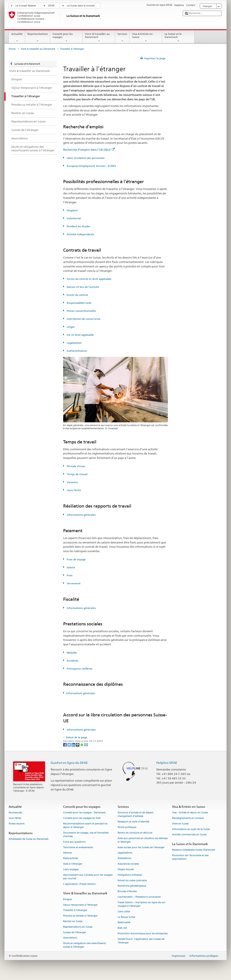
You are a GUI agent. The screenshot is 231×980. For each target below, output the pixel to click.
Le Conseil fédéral (26, 6)
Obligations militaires (130, 875)
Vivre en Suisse (180, 824)
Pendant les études (78, 226)
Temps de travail (77, 474)
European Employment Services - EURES (91, 166)
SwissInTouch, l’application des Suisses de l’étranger (141, 941)
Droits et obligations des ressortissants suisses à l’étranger (84, 945)
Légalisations (125, 853)
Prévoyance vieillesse (79, 669)
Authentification (77, 351)
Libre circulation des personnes (85, 158)
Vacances (72, 482)
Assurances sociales (128, 864)
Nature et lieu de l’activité (82, 287)
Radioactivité (70, 858)
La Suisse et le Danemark (178, 38)
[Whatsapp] (82, 744)
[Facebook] (65, 744)
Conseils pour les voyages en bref (82, 818)
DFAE (51, 6)
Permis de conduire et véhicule (135, 833)
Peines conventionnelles (81, 311)
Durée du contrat (77, 295)
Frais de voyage (76, 559)
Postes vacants (17, 824)
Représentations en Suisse (78, 927)
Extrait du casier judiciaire (132, 880)
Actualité (17, 38)
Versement (73, 583)
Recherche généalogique (132, 886)
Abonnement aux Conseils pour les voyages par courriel (88, 877)
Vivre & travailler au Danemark (99, 38)
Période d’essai (76, 466)
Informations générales (81, 515)
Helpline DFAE (167, 763)
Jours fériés (73, 490)
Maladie (71, 653)
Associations (70, 938)
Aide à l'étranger (73, 864)
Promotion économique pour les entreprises (143, 934)
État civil (122, 928)
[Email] (86, 744)
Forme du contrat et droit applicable (89, 279)
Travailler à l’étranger (75, 910)
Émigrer (68, 899)
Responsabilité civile (79, 303)
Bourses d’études (127, 892)
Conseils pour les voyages (66, 38)
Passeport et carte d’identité (133, 822)
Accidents (72, 661)
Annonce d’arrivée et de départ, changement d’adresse (136, 815)
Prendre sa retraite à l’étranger (80, 916)
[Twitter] (69, 744)
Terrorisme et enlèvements (78, 847)
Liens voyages (71, 869)
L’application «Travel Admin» (80, 884)
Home (12, 49)
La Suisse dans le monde (81, 6)
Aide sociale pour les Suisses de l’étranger (141, 847)
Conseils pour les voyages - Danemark (84, 813)
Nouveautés (15, 813)
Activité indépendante (80, 234)
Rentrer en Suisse (73, 921)
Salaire (71, 567)
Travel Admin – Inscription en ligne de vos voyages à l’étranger (141, 904)
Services (122, 38)
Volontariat (73, 218)
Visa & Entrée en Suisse (146, 38)
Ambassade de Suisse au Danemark (29, 839)
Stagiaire (72, 210)
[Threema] (78, 744)
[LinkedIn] (74, 744)
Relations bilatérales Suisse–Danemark (194, 850)
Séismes (67, 853)
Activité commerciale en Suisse (189, 835)
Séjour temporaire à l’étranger (80, 905)
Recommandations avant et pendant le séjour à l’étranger (85, 825)
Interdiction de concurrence (83, 319)
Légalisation (74, 343)
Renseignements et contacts (188, 818)
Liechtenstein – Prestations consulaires (139, 897)
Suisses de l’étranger (75, 932)
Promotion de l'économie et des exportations (190, 857)
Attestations (124, 858)
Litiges (70, 327)
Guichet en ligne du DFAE (69, 763)
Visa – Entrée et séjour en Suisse (190, 813)
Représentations (38, 38)
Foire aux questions (74, 842)
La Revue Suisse (126, 917)
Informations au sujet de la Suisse (191, 829)
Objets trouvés (126, 869)
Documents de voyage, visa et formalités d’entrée (86, 835)
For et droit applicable (80, 335)
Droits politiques (127, 827)
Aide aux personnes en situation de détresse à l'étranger (143, 840)
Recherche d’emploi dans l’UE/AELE (89, 150)
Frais (69, 575)
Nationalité (124, 923)
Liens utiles (124, 912)
